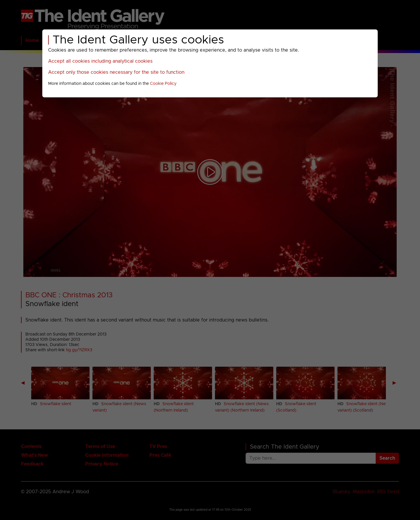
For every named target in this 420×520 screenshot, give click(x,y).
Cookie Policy (163, 84)
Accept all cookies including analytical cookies (100, 61)
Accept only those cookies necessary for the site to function (116, 72)
